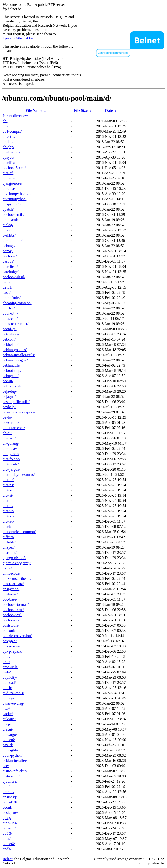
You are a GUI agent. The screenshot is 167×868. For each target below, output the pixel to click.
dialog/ (8, 225)
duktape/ (9, 719)
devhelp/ (9, 407)
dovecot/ (9, 828)
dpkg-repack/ (13, 651)
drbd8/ (8, 230)
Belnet (8, 859)
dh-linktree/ (11, 152)
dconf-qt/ (10, 329)
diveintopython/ (15, 199)
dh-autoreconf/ (14, 428)
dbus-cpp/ (10, 319)
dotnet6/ (9, 740)
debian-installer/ (15, 761)
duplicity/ (10, 677)
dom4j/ (8, 251)
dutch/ (7, 688)
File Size (81, 111)
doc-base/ (10, 599)
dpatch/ (8, 209)
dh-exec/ (9, 438)
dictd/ (7, 527)
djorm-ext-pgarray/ (17, 563)
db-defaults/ (12, 298)
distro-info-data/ (15, 771)
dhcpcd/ (9, 724)
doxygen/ (10, 641)
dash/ (7, 293)
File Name (34, 111)
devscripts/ (11, 423)
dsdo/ (7, 672)
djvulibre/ (10, 781)
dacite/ (8, 714)
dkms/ (7, 568)
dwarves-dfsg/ (13, 703)
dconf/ (7, 807)
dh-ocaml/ (10, 220)
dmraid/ (9, 792)
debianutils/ (11, 365)
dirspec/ (9, 547)
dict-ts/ (8, 506)
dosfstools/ (11, 625)
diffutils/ (9, 542)
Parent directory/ (15, 116)
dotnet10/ (10, 802)
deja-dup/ (10, 391)
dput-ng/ (9, 178)
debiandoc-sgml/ (15, 360)
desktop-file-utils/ (16, 402)
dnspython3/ (12, 204)
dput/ (7, 657)
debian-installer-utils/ (19, 355)
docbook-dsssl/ (14, 277)
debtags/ (9, 246)
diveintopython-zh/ (17, 194)
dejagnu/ (9, 397)
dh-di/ (7, 433)
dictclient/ (10, 267)
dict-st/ (8, 495)
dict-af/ (8, 173)
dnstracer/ (10, 594)
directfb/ (9, 137)
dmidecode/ (11, 573)
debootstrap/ (12, 371)
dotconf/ (9, 631)
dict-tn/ (8, 501)
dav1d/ (8, 745)
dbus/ (7, 839)
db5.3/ (7, 833)
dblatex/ (9, 308)
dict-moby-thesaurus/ (19, 475)
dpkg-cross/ (11, 646)
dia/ (5, 126)
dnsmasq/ (10, 797)
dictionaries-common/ (19, 532)
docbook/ (10, 256)
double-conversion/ (17, 636)
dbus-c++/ (10, 313)
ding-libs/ (10, 823)
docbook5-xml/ (14, 168)
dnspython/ (11, 589)
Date (109, 111)
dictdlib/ (9, 163)
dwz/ (6, 709)
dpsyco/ (9, 157)
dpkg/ (7, 818)
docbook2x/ (12, 620)
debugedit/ (11, 376)
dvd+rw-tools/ (13, 693)
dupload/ (9, 683)
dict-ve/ (8, 511)
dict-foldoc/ (11, 459)
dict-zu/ (8, 521)
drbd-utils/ (11, 667)
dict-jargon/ (11, 469)
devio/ (7, 417)
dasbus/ (8, 261)
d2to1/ (7, 287)
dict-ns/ (8, 485)
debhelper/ (11, 345)
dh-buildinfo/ (13, 241)
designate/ (10, 813)
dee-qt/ (8, 381)
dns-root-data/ (13, 584)
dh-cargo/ (10, 735)
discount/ (10, 553)
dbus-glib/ (10, 750)
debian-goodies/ (15, 350)
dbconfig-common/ (17, 303)
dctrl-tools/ (11, 334)
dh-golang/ (11, 443)
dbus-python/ (13, 755)
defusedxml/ (12, 386)
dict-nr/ (8, 480)
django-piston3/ (14, 558)
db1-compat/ (12, 131)
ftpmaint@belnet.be (18, 38)
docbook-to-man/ (16, 605)
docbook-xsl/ (13, 615)
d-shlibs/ (9, 235)
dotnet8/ (9, 844)
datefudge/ (11, 272)
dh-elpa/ (9, 189)
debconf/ (9, 339)
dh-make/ (10, 449)
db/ (5, 121)
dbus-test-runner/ (15, 324)
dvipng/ (8, 698)
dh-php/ (9, 147)
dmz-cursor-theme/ (17, 579)
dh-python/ (11, 454)
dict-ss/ (8, 490)
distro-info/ (11, 776)
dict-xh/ (9, 516)
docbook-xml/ (13, 610)
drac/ (6, 662)
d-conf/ (8, 282)
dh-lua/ (8, 142)
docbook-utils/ (13, 215)
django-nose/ (12, 183)
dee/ (6, 766)
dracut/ (8, 729)
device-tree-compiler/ (19, 412)
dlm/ (6, 787)
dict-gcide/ (11, 464)
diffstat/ (8, 537)
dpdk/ (7, 849)
